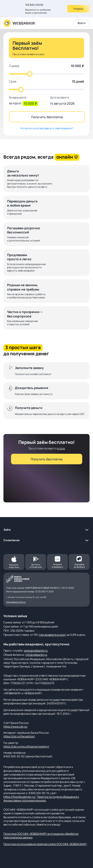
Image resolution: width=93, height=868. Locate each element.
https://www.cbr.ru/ (15, 727)
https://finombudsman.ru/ (20, 797)
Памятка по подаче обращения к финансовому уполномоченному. (41, 799)
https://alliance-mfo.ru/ (16, 602)
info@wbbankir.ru (36, 655)
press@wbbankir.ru (36, 651)
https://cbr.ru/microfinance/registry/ (26, 746)
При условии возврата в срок (29, 54)
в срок (61, 448)
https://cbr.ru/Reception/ (19, 736)
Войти (82, 23)
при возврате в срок (52, 635)
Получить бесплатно (47, 117)
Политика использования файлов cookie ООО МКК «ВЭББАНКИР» (45, 844)
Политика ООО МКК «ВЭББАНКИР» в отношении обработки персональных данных (41, 836)
